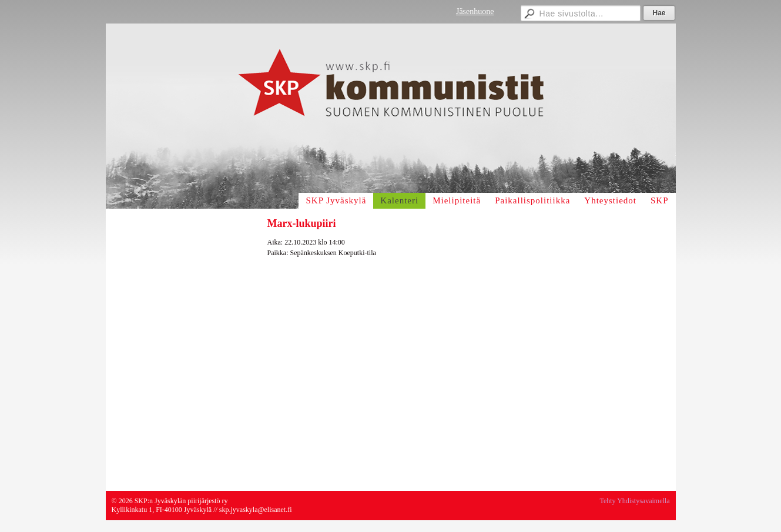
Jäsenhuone (475, 11)
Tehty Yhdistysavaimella (634, 501)
